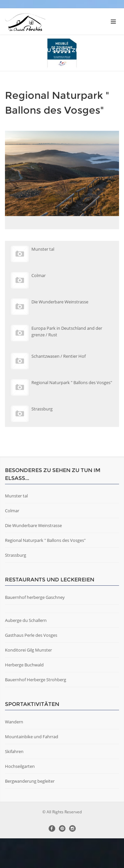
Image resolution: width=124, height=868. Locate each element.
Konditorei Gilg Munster (28, 680)
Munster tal (16, 525)
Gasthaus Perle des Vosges (31, 665)
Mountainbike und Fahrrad (32, 766)
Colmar (12, 540)
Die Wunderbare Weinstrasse (33, 555)
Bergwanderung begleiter (30, 811)
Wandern (14, 751)
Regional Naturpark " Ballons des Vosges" (45, 570)
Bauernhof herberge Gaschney (35, 627)
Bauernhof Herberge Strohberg (36, 709)
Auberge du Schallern (26, 650)
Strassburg (16, 585)
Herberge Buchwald (24, 694)
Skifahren (14, 781)
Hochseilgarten (20, 796)
